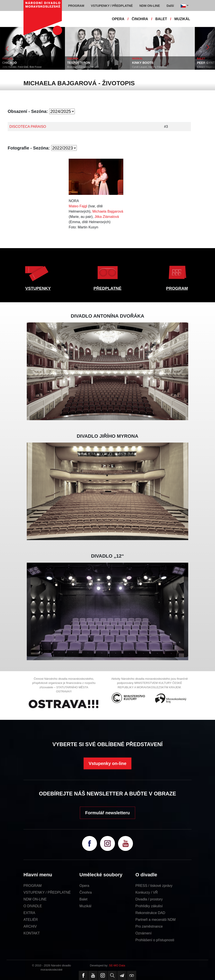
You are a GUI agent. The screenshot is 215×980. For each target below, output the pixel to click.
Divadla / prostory (149, 899)
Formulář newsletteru (107, 813)
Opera (84, 886)
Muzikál (85, 906)
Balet (83, 899)
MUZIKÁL (182, 19)
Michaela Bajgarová (108, 211)
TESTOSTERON (79, 63)
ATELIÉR (31, 920)
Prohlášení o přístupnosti (155, 940)
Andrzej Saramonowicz (80, 67)
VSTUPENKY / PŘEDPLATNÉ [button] (112, 6)
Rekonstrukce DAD (150, 913)
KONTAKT (32, 933)
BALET (161, 19)
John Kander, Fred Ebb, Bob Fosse (22, 67)
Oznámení (143, 933)
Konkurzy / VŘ (147, 892)
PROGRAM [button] (76, 6)
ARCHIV (30, 926)
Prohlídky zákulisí (149, 906)
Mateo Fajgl (78, 206)
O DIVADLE (33, 906)
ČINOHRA (140, 19)
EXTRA (29, 913)
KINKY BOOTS (143, 63)
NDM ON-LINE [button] (150, 6)
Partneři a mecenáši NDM (155, 920)
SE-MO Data (117, 965)
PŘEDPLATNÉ (107, 288)
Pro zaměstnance (149, 926)
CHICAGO (9, 63)
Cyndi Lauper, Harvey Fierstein (149, 67)
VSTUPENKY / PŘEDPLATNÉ (47, 892)
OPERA (118, 19)
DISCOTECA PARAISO (28, 127)
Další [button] (170, 6)
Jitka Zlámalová (107, 217)
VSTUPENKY (38, 288)
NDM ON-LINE (35, 899)
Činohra (86, 892)
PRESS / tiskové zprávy (154, 886)
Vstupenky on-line (107, 763)
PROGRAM (177, 288)
